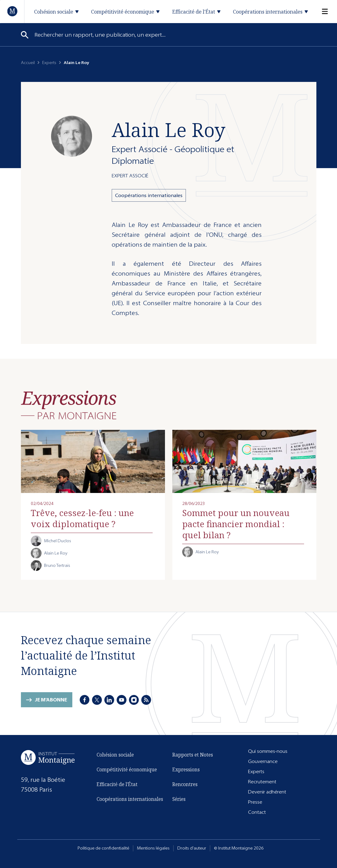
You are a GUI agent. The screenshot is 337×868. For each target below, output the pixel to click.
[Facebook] (85, 700)
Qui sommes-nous (268, 751)
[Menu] (321, 12)
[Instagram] (134, 700)
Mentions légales (153, 848)
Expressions (186, 769)
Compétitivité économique (127, 769)
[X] (97, 700)
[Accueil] (12, 11)
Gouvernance (263, 761)
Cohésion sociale (115, 755)
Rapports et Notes (193, 755)
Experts (49, 63)
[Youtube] (122, 700)
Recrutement (262, 782)
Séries (179, 799)
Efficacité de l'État (117, 784)
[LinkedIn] (109, 700)
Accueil (28, 63)
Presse (255, 802)
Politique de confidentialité (103, 848)
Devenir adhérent (267, 792)
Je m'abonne (51, 700)
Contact (257, 812)
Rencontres (185, 784)
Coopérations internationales (149, 195)
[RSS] (146, 700)
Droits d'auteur (192, 848)
